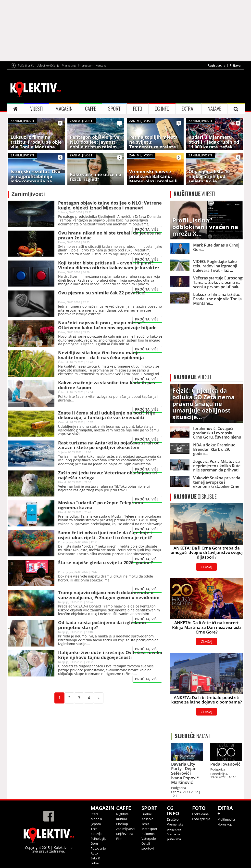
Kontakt (101, 65)
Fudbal (146, 814)
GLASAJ (207, 567)
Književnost (125, 834)
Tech (94, 829)
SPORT (114, 109)
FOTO (138, 109)
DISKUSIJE (195, 496)
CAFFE (90, 109)
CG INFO (162, 109)
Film (119, 839)
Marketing (69, 65)
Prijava (235, 65)
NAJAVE (214, 109)
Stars (94, 814)
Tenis (145, 824)
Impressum (86, 65)
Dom (94, 843)
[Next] (99, 698)
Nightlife (122, 814)
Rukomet (148, 834)
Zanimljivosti (125, 829)
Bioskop (122, 824)
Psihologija (99, 839)
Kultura (122, 819)
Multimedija (226, 819)
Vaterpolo (149, 839)
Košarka (147, 819)
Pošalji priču (26, 65)
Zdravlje (96, 834)
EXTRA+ (188, 109)
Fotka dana (200, 814)
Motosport (149, 829)
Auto (94, 853)
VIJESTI (37, 109)
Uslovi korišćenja (48, 65)
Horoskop (225, 824)
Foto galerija (201, 819)
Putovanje (98, 848)
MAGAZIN (64, 109)
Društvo (173, 819)
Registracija (217, 65)
